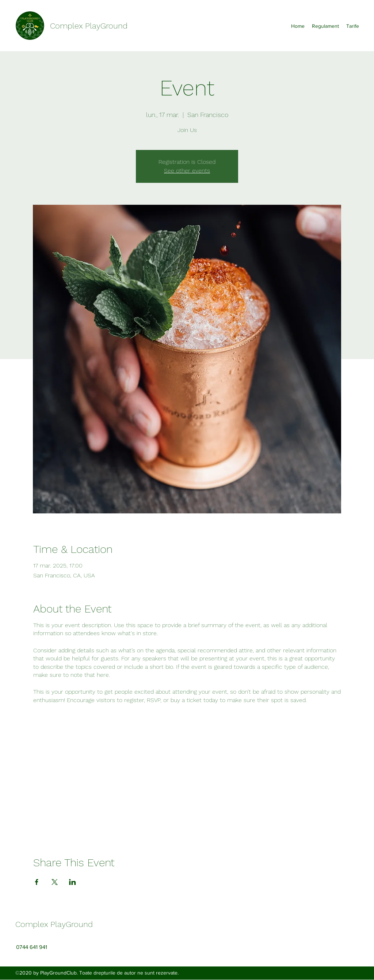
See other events (187, 171)
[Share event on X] (55, 882)
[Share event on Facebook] (37, 882)
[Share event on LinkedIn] (72, 882)
